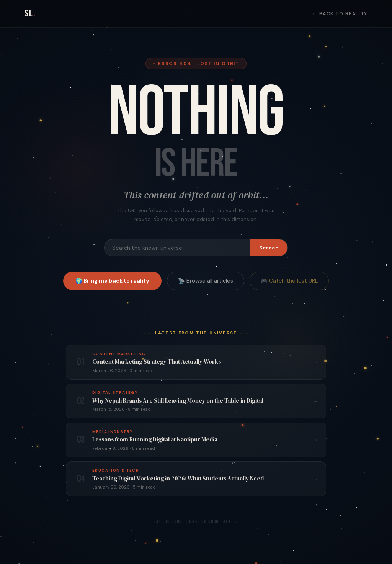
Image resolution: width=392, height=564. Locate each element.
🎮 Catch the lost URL (289, 281)
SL (30, 14)
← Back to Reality (340, 14)
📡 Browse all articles (206, 281)
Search (269, 248)
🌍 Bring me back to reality (112, 281)
